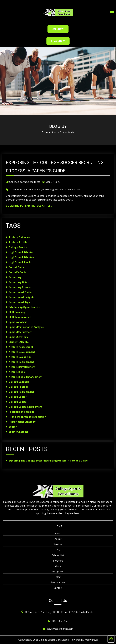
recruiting (15, 277)
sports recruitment (21, 332)
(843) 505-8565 (60, 621)
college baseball (19, 382)
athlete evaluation (20, 357)
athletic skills (17, 372)
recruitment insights (22, 297)
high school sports (20, 262)
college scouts (18, 247)
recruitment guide (20, 292)
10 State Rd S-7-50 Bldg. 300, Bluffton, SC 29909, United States (60, 612)
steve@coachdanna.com (60, 629)
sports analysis (18, 322)
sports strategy (18, 337)
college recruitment (21, 392)
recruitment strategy (22, 422)
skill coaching (17, 312)
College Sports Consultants (54, 640)
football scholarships (22, 412)
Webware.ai (91, 640)
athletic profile (18, 242)
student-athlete (19, 342)
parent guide (17, 267)
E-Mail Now (58, 41)
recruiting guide (19, 282)
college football (19, 387)
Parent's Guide (32, 190)
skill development (20, 317)
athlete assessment (21, 347)
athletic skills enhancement (26, 377)
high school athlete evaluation (27, 417)
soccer (13, 427)
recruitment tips (19, 302)
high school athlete (21, 252)
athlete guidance (19, 237)
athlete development (22, 352)
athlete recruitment (21, 362)
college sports (18, 402)
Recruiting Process (53, 190)
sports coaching (19, 432)
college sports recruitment (26, 407)
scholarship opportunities (25, 307)
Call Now (58, 29)
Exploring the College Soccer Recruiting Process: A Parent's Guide (48, 461)
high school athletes (21, 257)
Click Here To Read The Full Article (29, 206)
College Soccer (73, 190)
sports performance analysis (26, 327)
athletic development (22, 367)
